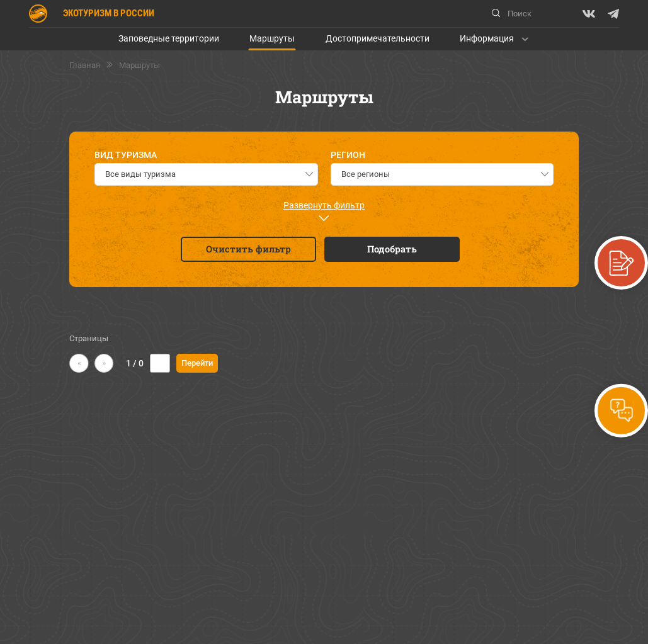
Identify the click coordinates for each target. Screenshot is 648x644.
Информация (487, 38)
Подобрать (392, 249)
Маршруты (272, 38)
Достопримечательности (378, 38)
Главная (85, 65)
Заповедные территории (169, 38)
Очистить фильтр (248, 249)
